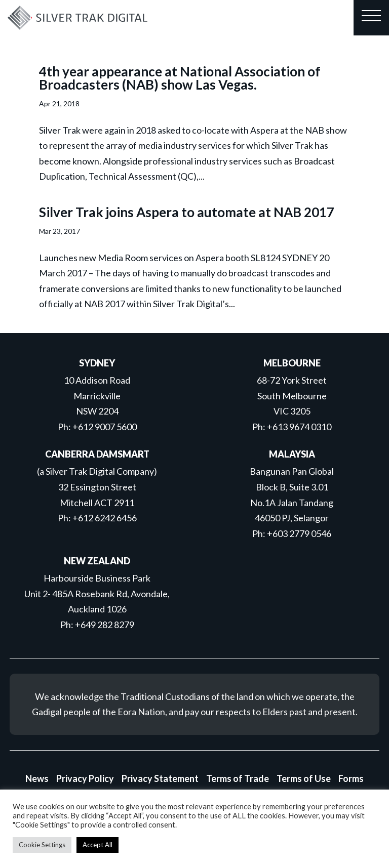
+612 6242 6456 (105, 518)
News (37, 778)
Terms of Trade (238, 778)
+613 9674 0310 (299, 427)
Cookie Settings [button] (42, 845)
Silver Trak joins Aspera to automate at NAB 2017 (187, 212)
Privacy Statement (160, 778)
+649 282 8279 (105, 625)
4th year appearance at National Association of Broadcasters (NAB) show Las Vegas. (180, 78)
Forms (351, 778)
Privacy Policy (85, 778)
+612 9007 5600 (105, 427)
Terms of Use (304, 778)
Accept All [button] (98, 845)
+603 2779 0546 (299, 533)
